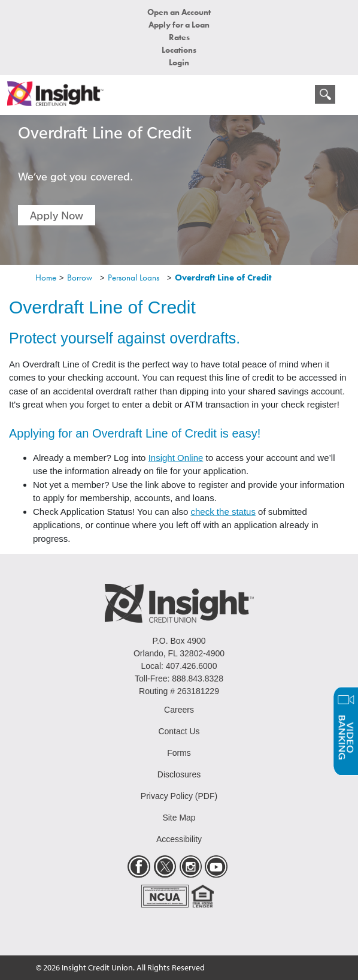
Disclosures (179, 774)
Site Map (179, 818)
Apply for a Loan (179, 25)
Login (179, 62)
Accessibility (179, 839)
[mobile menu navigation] (300, 97)
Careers (179, 710)
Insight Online (176, 458)
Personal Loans (134, 278)
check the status (223, 512)
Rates (179, 37)
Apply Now (57, 215)
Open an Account (179, 12)
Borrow (80, 278)
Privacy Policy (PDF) (179, 796)
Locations (179, 50)
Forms (179, 753)
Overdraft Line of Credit (223, 278)
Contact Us (179, 731)
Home (46, 278)
